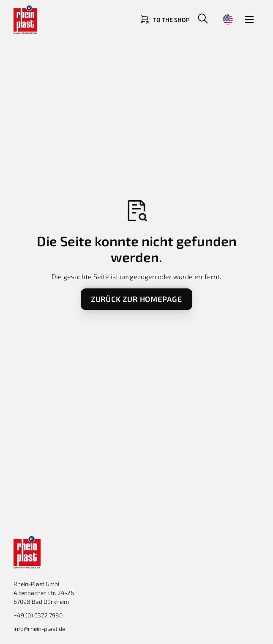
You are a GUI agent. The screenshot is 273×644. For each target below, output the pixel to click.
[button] (203, 19)
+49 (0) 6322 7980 (38, 615)
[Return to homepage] (47, 19)
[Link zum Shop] (164, 19)
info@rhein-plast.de (39, 629)
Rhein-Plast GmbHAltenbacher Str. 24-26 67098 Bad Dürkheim (44, 593)
